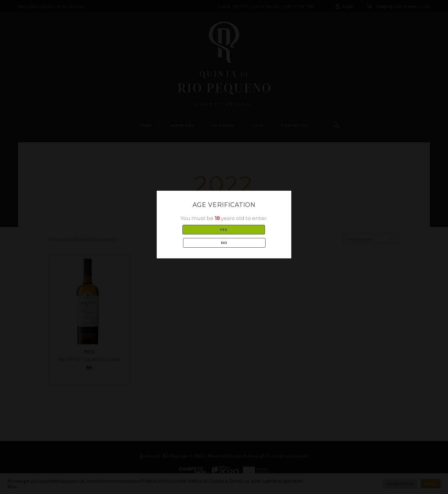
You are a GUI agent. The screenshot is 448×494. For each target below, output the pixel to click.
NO (253, 236)
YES (195, 236)
